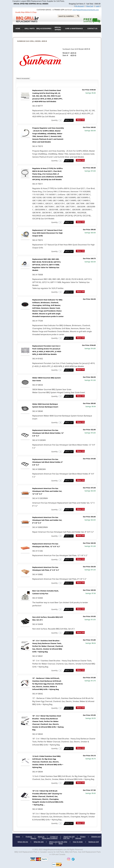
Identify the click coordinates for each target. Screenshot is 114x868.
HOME (18, 29)
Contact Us (92, 29)
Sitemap (78, 838)
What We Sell (39, 842)
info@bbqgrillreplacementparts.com (86, 10)
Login (98, 6)
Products (29, 837)
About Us (41, 837)
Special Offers (58, 29)
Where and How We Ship (58, 842)
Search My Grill (69, 837)
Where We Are (23, 842)
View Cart (90, 6)
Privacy (83, 837)
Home (18, 837)
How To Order (78, 842)
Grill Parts (30, 29)
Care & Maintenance (74, 29)
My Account (79, 6)
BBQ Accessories (44, 29)
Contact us (54, 837)
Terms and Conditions (50, 838)
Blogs (61, 843)
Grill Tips (66, 838)
